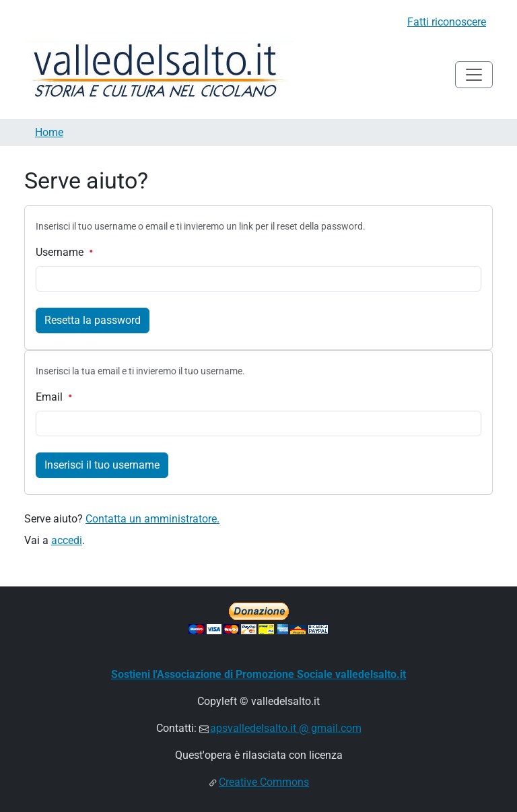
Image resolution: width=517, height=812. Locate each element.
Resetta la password (93, 320)
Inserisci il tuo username (102, 465)
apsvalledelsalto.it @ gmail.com (286, 728)
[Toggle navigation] (474, 75)
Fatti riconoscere (447, 22)
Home (49, 132)
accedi (67, 540)
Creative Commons (264, 782)
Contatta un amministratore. (152, 519)
